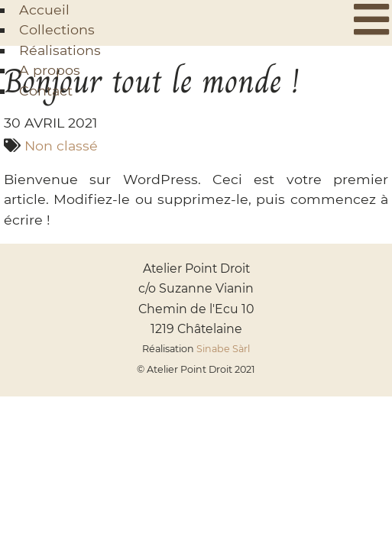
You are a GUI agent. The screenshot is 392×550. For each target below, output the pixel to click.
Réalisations (60, 50)
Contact (46, 91)
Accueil (44, 10)
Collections (57, 29)
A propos (50, 70)
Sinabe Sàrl (223, 349)
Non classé (61, 146)
